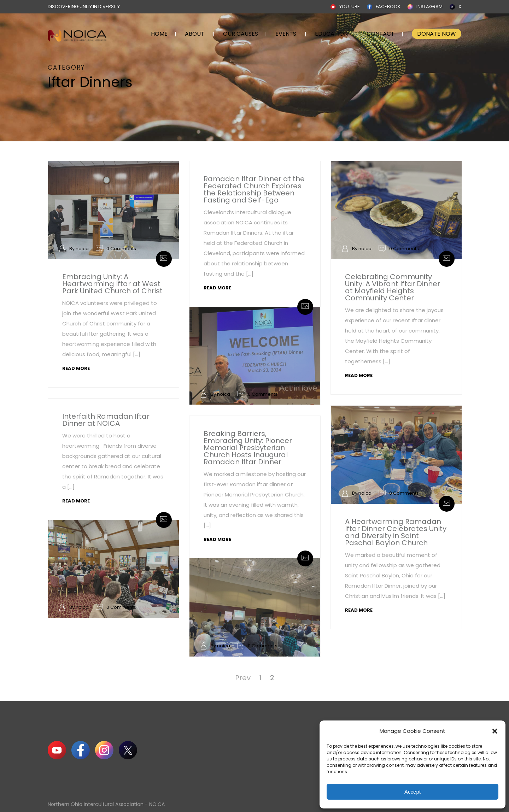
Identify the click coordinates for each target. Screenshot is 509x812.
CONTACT (381, 34)
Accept (413, 792)
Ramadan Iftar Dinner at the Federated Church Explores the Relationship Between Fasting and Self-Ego (254, 189)
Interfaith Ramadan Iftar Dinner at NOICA (106, 420)
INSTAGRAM (429, 7)
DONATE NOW (437, 34)
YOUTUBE (350, 7)
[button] (495, 731)
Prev (243, 678)
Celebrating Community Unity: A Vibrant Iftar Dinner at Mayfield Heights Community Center (393, 287)
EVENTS (286, 34)
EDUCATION (331, 34)
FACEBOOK (388, 7)
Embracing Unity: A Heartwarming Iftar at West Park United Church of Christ (112, 284)
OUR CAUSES (241, 34)
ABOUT (195, 34)
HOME (159, 34)
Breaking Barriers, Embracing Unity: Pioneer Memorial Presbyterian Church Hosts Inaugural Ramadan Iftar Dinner (248, 448)
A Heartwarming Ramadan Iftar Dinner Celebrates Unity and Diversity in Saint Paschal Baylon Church (396, 532)
